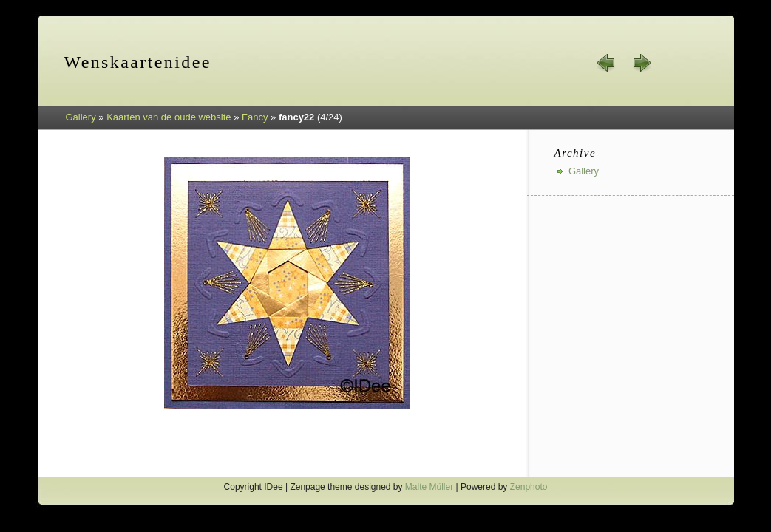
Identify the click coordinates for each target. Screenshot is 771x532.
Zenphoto (529, 487)
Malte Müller (429, 487)
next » (642, 63)
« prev (606, 63)
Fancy (255, 117)
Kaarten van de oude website (169, 117)
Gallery (81, 117)
